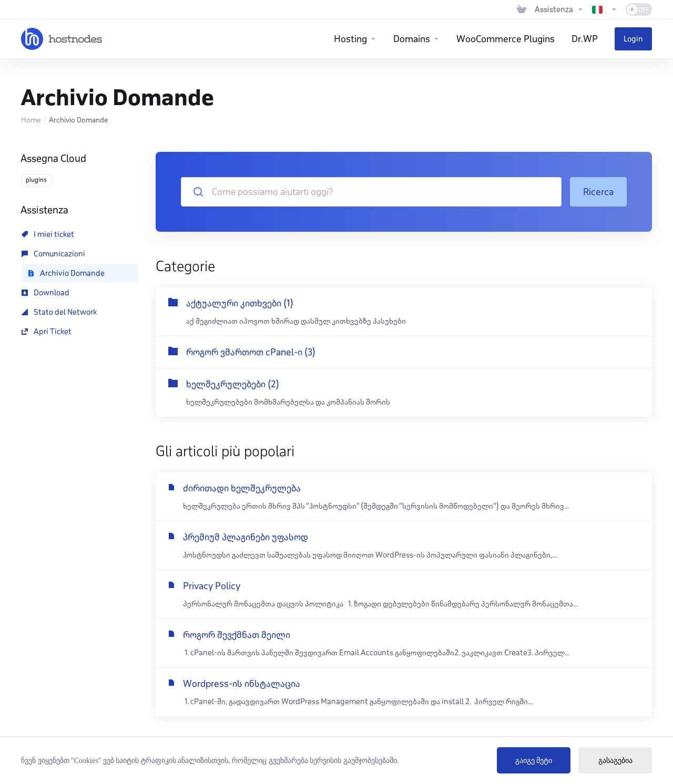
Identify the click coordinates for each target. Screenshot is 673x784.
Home (31, 120)
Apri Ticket (47, 332)
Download (45, 293)
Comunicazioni (53, 254)
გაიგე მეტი (534, 761)
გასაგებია (615, 761)
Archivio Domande (66, 273)
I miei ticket (48, 234)
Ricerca (598, 192)
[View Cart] (522, 9)
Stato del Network (59, 312)
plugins (36, 180)
